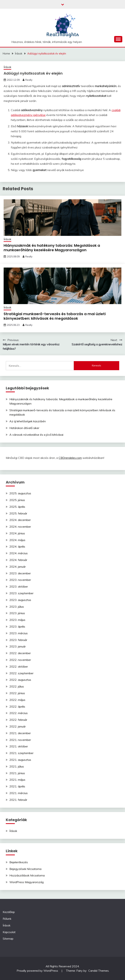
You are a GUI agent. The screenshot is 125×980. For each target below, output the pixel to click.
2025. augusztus (20, 493)
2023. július (17, 607)
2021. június (17, 773)
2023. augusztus (20, 600)
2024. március (19, 553)
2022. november (20, 660)
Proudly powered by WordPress (38, 971)
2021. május (17, 780)
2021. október (19, 746)
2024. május (17, 540)
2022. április (17, 706)
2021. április (17, 786)
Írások (7, 67)
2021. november (20, 740)
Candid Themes (98, 971)
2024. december (20, 520)
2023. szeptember (21, 593)
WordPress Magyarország (27, 882)
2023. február (18, 640)
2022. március (19, 713)
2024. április (17, 546)
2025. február (18, 513)
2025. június (17, 500)
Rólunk (7, 919)
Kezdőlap (9, 912)
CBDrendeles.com (70, 458)
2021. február (18, 800)
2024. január (18, 567)
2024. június (17, 533)
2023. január (18, 646)
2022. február (18, 720)
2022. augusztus (20, 680)
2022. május (17, 700)
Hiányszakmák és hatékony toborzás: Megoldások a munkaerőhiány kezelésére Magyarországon (52, 248)
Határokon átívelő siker (24, 428)
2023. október (19, 586)
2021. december (20, 733)
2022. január (18, 726)
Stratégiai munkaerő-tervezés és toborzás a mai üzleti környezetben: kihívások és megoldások (55, 316)
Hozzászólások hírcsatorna (27, 875)
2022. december (20, 653)
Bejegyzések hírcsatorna (25, 869)
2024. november (20, 527)
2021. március (19, 793)
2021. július (17, 766)
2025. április (17, 507)
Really (29, 80)
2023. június (17, 613)
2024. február (18, 560)
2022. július (17, 686)
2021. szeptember (21, 753)
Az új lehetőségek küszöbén (28, 421)
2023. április (17, 626)
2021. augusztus (20, 760)
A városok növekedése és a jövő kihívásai (36, 435)
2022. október (19, 666)
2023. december (20, 573)
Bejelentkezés (19, 862)
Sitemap (8, 939)
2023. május (17, 620)
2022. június (17, 693)
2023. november (20, 580)
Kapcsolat (9, 932)
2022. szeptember (21, 673)
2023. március (19, 633)
